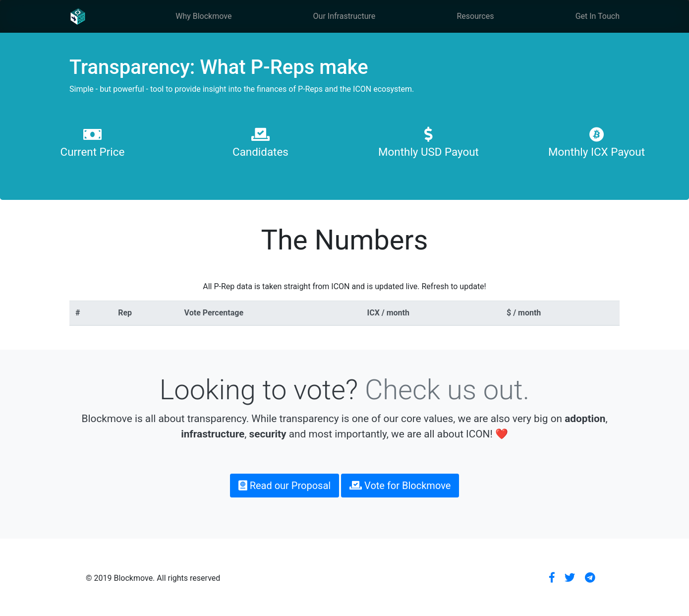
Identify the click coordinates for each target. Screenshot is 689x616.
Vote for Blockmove (400, 486)
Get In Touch (598, 16)
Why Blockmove (203, 16)
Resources (476, 16)
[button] (552, 578)
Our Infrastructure (344, 16)
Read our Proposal (285, 486)
